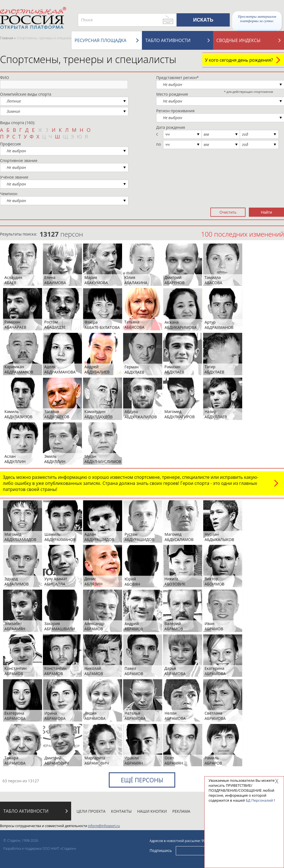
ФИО (5, 78)
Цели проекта (91, 811)
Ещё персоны (142, 780)
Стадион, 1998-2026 (23, 840)
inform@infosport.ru (104, 826)
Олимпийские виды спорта (26, 94)
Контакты (121, 811)
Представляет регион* (177, 78)
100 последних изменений (242, 234)
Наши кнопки (152, 811)
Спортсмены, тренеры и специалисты (88, 59)
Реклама (181, 811)
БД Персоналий (259, 800)
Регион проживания (175, 111)
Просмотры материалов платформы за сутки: (257, 19)
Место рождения (172, 94)
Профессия (10, 144)
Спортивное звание (19, 160)
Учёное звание (14, 177)
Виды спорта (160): (18, 123)
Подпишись (161, 850)
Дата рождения (171, 127)
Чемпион (9, 194)
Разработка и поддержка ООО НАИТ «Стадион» (40, 849)
